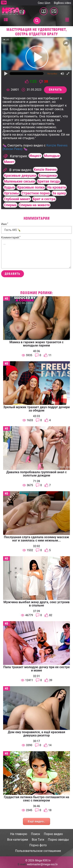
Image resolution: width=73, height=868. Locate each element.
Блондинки (48, 175)
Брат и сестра (44, 199)
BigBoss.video (62, 3)
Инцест (35, 156)
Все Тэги (38, 840)
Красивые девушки (20, 175)
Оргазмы (11, 193)
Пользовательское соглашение (38, 851)
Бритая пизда (49, 181)
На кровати (57, 187)
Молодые (52, 156)
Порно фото (38, 845)
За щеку (59, 193)
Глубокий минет (17, 199)
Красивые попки (31, 187)
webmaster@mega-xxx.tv (42, 864)
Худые (9, 187)
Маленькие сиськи (19, 181)
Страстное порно (36, 193)
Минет (9, 162)
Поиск (36, 834)
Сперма (10, 205)
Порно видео (53, 834)
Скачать (55, 90)
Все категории (18, 840)
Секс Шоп (44, 3)
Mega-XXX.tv (43, 860)
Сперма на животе (34, 205)
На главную (19, 834)
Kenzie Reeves (45, 169)
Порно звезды (58, 840)
